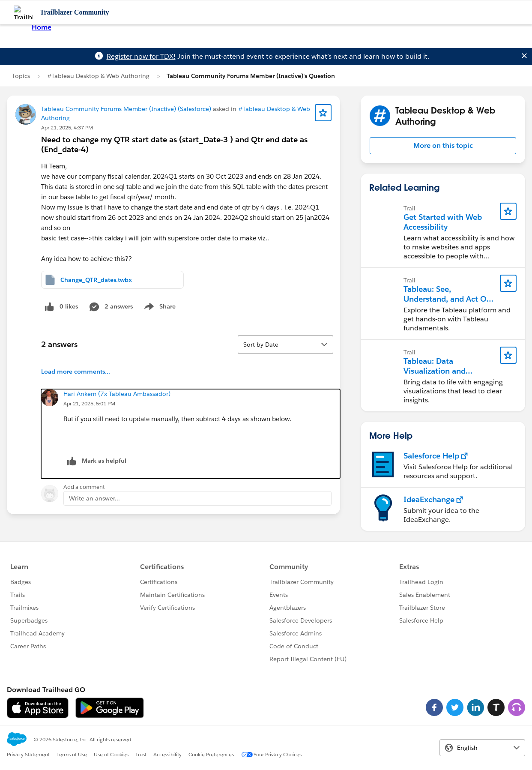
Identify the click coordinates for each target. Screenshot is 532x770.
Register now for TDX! (141, 56)
